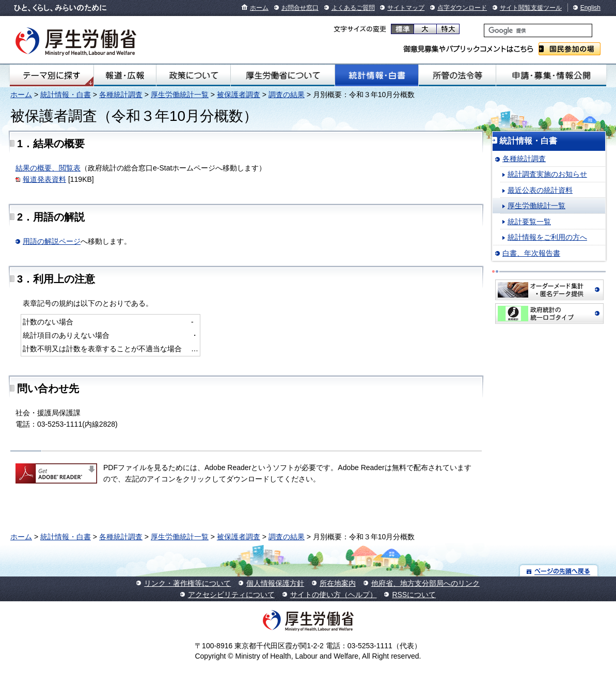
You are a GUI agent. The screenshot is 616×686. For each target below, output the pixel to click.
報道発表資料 (44, 179)
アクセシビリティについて (231, 595)
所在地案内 (338, 583)
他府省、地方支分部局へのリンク (425, 583)
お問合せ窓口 (300, 8)
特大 (448, 29)
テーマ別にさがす (52, 75)
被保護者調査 (239, 95)
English (590, 8)
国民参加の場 (570, 49)
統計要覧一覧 (529, 222)
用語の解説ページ (52, 241)
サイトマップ (406, 8)
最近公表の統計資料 (540, 190)
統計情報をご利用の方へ (547, 237)
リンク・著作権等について (187, 583)
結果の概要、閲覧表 (48, 168)
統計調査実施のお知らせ (547, 174)
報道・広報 (125, 75)
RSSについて (414, 595)
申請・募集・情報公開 (551, 75)
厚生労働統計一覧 (180, 95)
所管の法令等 (457, 75)
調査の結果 (287, 95)
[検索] (538, 30)
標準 (402, 29)
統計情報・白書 (377, 75)
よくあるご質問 (353, 8)
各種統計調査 (121, 95)
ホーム (259, 8)
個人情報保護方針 (275, 583)
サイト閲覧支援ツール (531, 8)
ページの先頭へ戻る (559, 571)
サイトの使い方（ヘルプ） (334, 595)
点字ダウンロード (462, 8)
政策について (193, 75)
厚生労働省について (283, 75)
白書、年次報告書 (531, 253)
